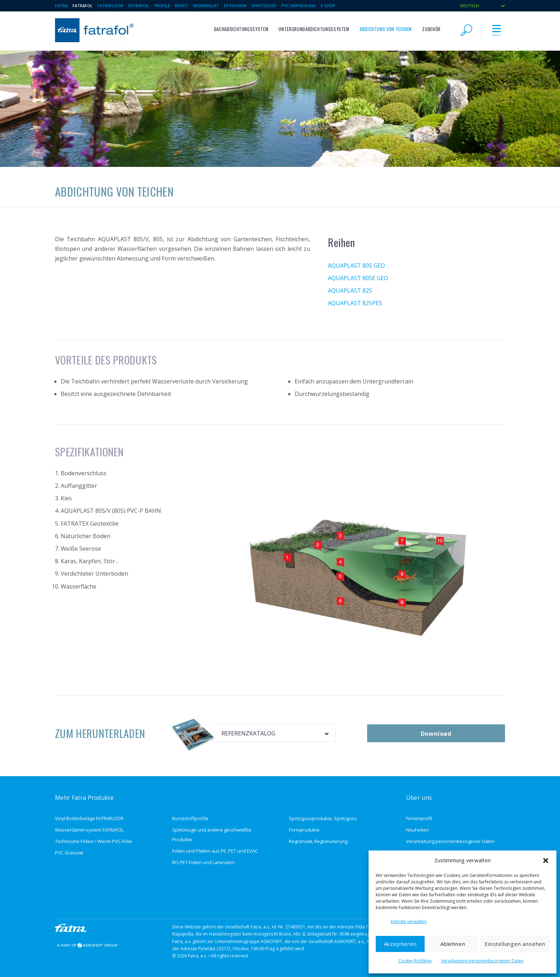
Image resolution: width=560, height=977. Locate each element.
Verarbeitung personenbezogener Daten (482, 961)
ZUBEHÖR (431, 29)
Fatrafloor (110, 6)
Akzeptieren (400, 944)
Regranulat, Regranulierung (318, 841)
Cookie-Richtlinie (415, 961)
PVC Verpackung (299, 6)
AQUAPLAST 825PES (355, 303)
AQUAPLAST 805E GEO (358, 278)
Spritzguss (264, 6)
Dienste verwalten (409, 921)
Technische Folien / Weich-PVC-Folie (94, 841)
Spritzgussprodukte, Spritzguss (323, 818)
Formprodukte (304, 830)
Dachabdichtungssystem (241, 29)
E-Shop (328, 6)
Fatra (61, 6)
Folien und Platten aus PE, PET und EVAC (215, 851)
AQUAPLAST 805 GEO (356, 266)
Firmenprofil (419, 818)
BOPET (182, 6)
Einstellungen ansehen (515, 944)
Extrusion (235, 6)
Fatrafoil (139, 6)
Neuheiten (417, 830)
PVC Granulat (69, 853)
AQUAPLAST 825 (350, 291)
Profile (162, 6)
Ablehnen (453, 944)
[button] (546, 861)
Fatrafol (82, 6)
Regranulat (206, 6)
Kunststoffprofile (190, 818)
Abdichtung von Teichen (386, 29)
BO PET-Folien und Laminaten (203, 862)
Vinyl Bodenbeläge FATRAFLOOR (89, 818)
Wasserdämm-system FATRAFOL (89, 830)
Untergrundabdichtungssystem (314, 29)
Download (436, 734)
